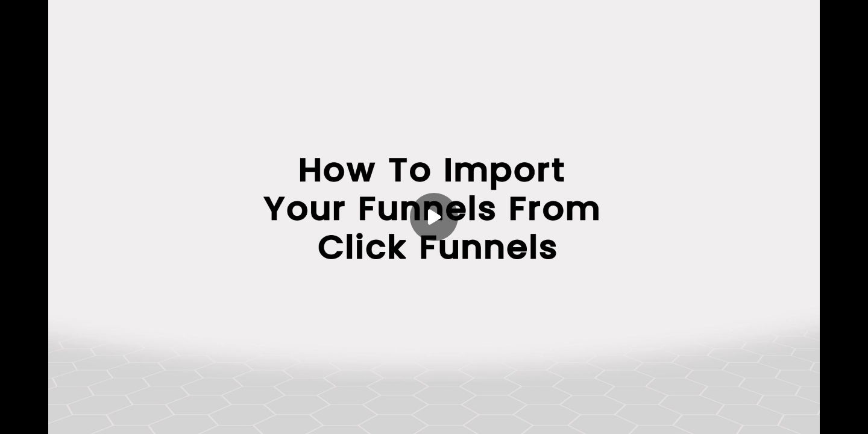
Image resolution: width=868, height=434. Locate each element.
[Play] (434, 217)
